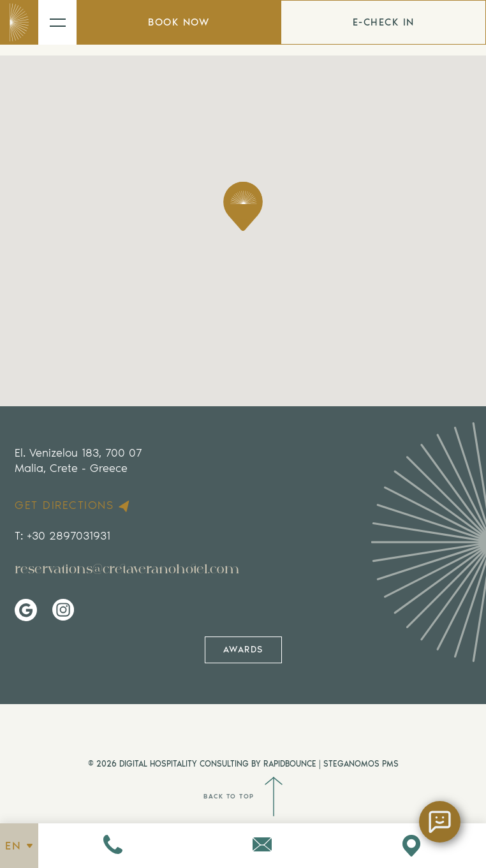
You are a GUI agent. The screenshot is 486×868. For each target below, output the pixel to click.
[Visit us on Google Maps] (411, 846)
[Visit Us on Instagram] (63, 610)
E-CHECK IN (384, 22)
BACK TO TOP (243, 797)
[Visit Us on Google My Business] (26, 610)
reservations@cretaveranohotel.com (127, 569)
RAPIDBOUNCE (290, 764)
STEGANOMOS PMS (361, 764)
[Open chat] (440, 822)
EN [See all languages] (19, 846)
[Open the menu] (57, 22)
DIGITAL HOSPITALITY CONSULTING (184, 764)
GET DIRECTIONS (74, 505)
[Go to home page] (19, 22)
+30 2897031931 (69, 536)
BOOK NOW (179, 22)
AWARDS (243, 650)
